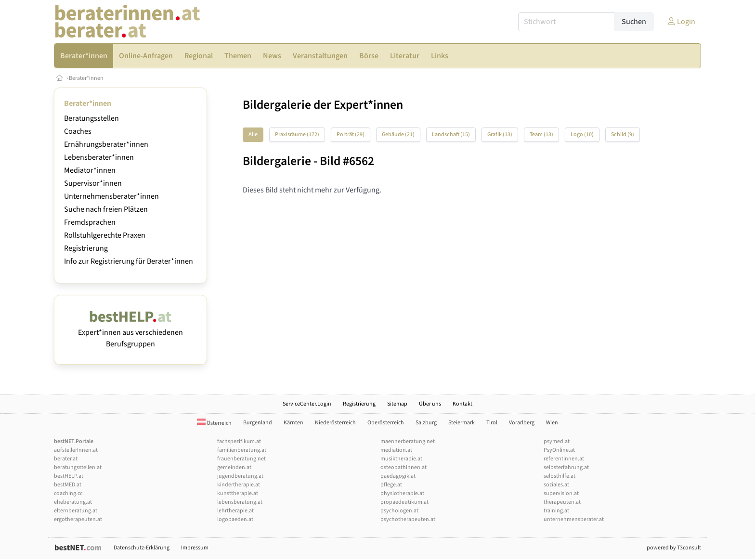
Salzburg (426, 423)
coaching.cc (68, 493)
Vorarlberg (522, 423)
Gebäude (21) (398, 134)
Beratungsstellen (91, 118)
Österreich (214, 423)
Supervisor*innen (93, 183)
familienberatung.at (242, 450)
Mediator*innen (90, 170)
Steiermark (462, 423)
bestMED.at (68, 485)
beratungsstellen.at (78, 467)
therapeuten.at (562, 502)
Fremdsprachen (90, 222)
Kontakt (462, 404)
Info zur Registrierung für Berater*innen (129, 261)
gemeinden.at (234, 467)
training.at (556, 511)
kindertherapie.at (239, 485)
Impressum (195, 548)
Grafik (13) (500, 134)
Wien (552, 423)
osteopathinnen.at (404, 467)
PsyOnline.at (559, 450)
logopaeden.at (235, 519)
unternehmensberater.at (574, 519)
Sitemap (397, 404)
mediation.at (396, 450)
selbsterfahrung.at (566, 467)
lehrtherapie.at (235, 511)
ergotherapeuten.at (78, 519)
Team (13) (541, 134)
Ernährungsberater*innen (106, 144)
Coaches (78, 131)
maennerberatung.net (408, 441)
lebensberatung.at (240, 502)
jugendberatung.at (240, 476)
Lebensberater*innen (99, 157)
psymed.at (557, 441)
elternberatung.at (76, 511)
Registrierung (86, 248)
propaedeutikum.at (404, 502)
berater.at (66, 459)
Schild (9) (623, 134)
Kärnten (293, 423)
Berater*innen (86, 78)
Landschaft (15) (451, 134)
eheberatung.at (73, 502)
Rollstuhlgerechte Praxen (105, 235)
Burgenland (258, 423)
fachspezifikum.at (239, 441)
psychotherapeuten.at (408, 519)
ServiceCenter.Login (307, 404)
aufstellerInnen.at (76, 450)
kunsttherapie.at (238, 493)
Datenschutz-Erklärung (142, 548)
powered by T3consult (674, 548)
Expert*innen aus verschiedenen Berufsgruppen (130, 332)
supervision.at (561, 493)
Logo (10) (582, 134)
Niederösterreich (335, 423)
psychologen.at (399, 511)
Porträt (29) (351, 134)
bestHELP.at (69, 476)
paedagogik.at (398, 476)
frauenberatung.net (241, 459)
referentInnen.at (564, 459)
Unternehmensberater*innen (111, 196)
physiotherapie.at (402, 493)
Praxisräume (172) (297, 134)
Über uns (430, 404)
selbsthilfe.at (560, 476)
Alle (253, 134)
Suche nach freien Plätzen (106, 209)
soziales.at (556, 485)
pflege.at (391, 485)
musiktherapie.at (401, 459)
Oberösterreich (386, 423)
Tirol (492, 423)
